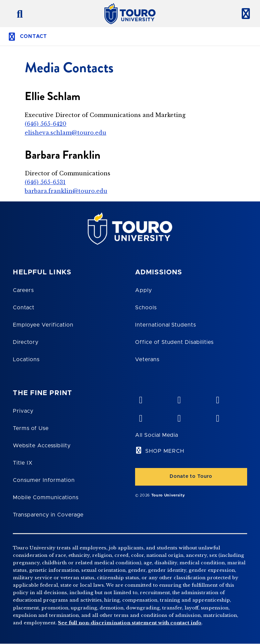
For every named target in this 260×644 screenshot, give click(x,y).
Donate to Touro (191, 476)
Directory (26, 342)
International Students (166, 325)
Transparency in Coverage (48, 515)
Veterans (147, 359)
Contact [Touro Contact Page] (24, 308)
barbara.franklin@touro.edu (66, 191)
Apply (144, 290)
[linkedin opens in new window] (217, 398)
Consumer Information (44, 480)
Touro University (168, 495)
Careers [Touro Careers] (23, 290)
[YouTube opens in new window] (179, 398)
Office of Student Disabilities (174, 342)
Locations (26, 359)
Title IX (23, 463)
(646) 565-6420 (46, 124)
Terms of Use (31, 428)
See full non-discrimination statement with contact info (130, 623)
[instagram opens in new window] (217, 417)
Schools (146, 308)
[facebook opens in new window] (140, 417)
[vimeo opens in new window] (140, 398)
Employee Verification (43, 325)
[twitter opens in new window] (179, 417)
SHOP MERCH (165, 451)
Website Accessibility (42, 446)
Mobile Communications (46, 497)
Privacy (23, 411)
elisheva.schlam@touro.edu (66, 133)
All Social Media (157, 435)
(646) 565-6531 (45, 182)
